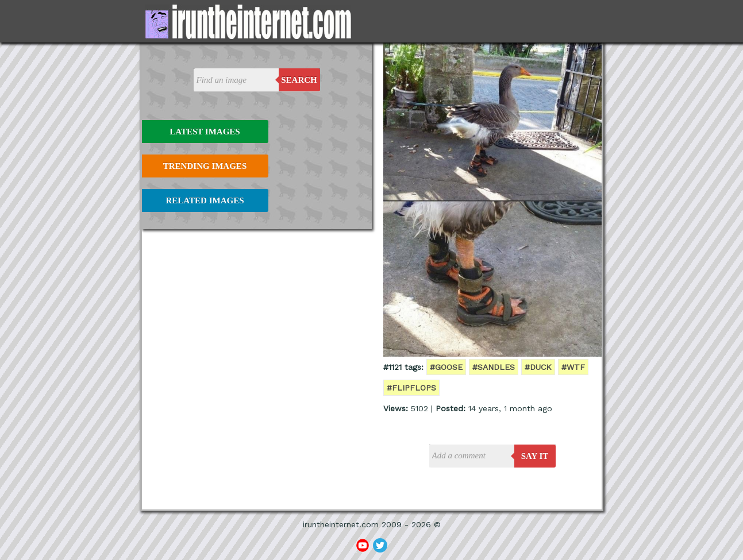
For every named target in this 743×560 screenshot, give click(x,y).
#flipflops (411, 388)
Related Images (205, 200)
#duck (538, 367)
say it (535, 456)
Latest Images (205, 132)
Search (299, 80)
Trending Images (205, 166)
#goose (446, 367)
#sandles (494, 367)
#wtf (573, 367)
